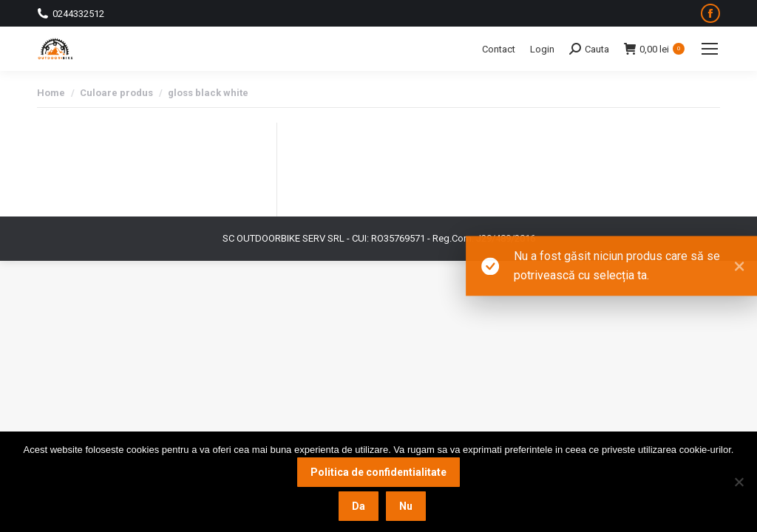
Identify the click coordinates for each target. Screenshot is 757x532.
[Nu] (739, 482)
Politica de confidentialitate (378, 472)
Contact (499, 49)
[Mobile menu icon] (710, 49)
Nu (406, 506)
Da (359, 506)
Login (542, 49)
